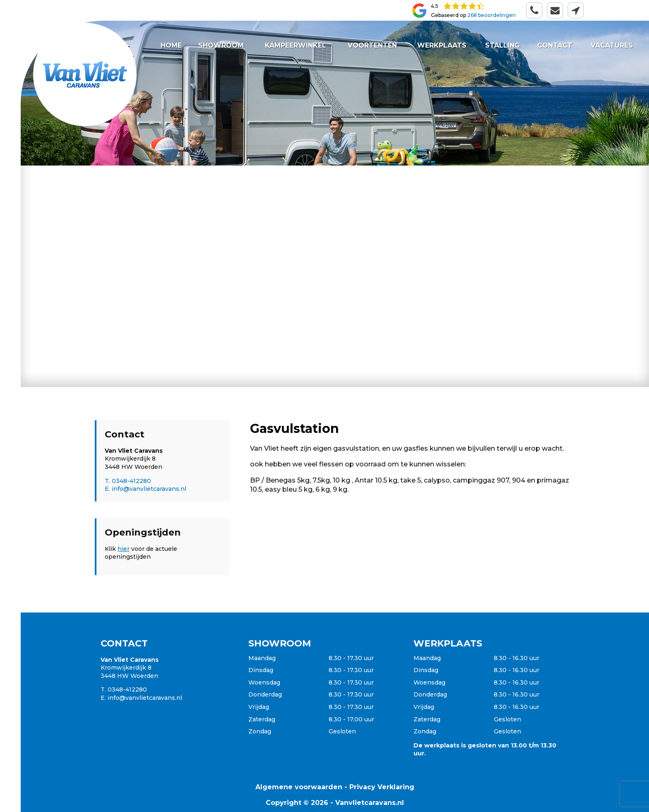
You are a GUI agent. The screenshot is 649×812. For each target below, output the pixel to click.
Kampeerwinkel (296, 45)
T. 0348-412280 (128, 481)
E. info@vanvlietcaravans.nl (145, 489)
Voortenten (372, 45)
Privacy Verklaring (382, 787)
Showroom (221, 45)
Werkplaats (442, 45)
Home (171, 45)
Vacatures (611, 45)
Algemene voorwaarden (299, 787)
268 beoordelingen (492, 15)
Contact (555, 45)
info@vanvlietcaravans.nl (145, 698)
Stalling (502, 45)
